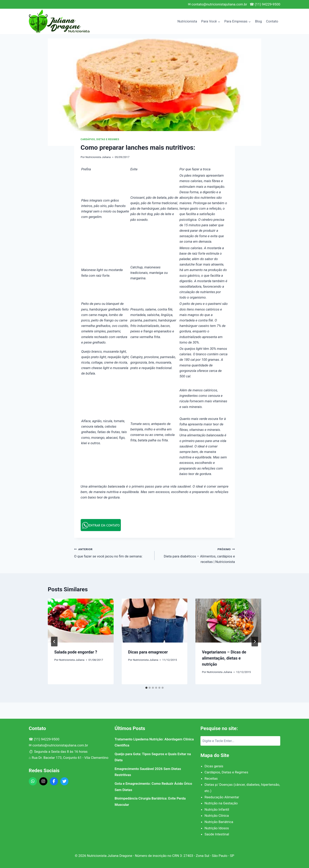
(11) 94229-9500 (47, 739)
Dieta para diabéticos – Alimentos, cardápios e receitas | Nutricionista (196, 555)
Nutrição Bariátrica (219, 822)
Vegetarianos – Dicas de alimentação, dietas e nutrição (224, 658)
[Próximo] (255, 642)
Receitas (211, 778)
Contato (272, 21)
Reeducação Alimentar (222, 797)
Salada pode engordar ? (76, 652)
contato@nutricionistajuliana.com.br (60, 745)
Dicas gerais (214, 766)
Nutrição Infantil (217, 809)
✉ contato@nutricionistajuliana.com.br (218, 4)
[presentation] (81, 620)
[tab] (146, 688)
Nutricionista (187, 21)
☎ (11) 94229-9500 (265, 4)
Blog (258, 21)
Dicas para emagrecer (148, 652)
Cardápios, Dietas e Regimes (100, 139)
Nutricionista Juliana (98, 157)
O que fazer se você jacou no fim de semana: (113, 552)
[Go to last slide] (54, 642)
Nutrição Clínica (217, 816)
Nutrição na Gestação (221, 803)
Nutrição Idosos (217, 828)
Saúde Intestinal (217, 834)
